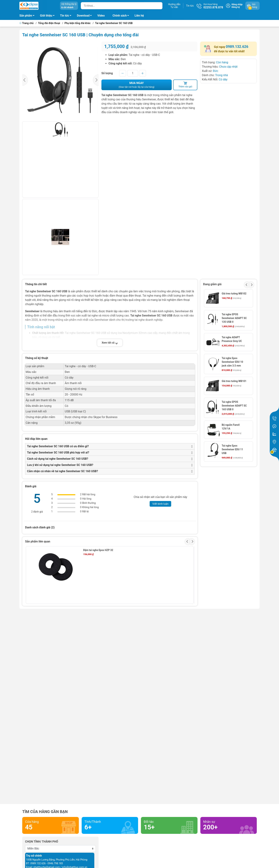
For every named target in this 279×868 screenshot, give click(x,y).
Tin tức (190, 6)
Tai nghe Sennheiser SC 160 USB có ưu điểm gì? (58, 446)
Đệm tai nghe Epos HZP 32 (98, 550)
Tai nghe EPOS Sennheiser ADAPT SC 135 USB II (234, 318)
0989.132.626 (237, 47)
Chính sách (122, 16)
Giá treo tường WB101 (234, 381)
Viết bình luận (160, 504)
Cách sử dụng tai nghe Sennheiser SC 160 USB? (58, 459)
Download (85, 16)
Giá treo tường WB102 (234, 294)
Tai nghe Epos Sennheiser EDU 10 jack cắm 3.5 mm (232, 362)
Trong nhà (222, 75)
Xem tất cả (110, 343)
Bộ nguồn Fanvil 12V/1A (231, 427)
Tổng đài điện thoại (49, 23)
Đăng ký (236, 7)
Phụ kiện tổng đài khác (78, 23)
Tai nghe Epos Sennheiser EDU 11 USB (232, 449)
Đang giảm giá (212, 284)
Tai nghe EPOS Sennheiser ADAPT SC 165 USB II (234, 406)
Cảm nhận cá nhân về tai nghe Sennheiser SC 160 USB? (62, 471)
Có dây (223, 79)
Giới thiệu (46, 16)
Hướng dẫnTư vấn (174, 6)
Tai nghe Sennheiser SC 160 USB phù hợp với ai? (58, 453)
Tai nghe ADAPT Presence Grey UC (232, 339)
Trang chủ (27, 23)
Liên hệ (139, 16)
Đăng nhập (237, 4)
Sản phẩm (26, 16)
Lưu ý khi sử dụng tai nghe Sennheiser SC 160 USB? (60, 465)
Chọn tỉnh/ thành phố (42, 842)
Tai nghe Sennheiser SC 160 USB (114, 23)
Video (101, 16)
